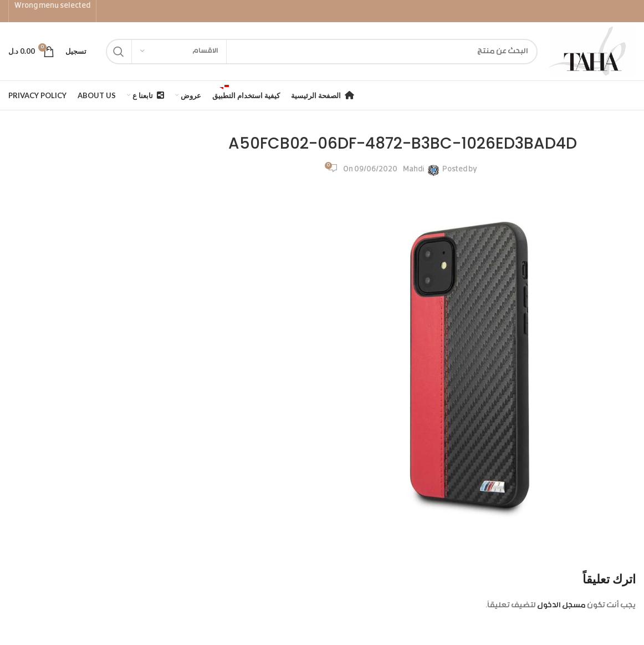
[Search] (322, 52)
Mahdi (414, 170)
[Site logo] (592, 52)
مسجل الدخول (561, 606)
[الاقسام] (179, 52)
